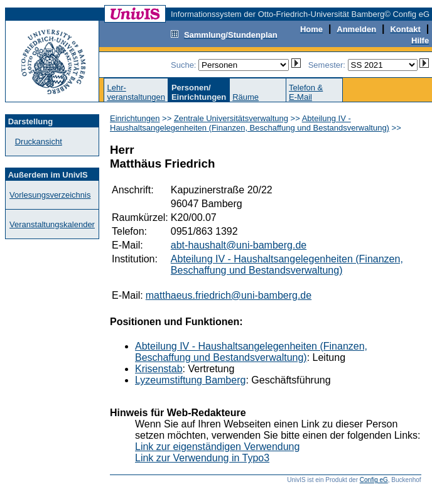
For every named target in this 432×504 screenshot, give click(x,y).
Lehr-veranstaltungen (136, 92)
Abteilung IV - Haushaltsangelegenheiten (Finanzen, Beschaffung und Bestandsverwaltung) (250, 123)
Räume (246, 97)
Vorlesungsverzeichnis (50, 195)
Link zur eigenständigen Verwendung (217, 447)
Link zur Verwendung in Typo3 (202, 458)
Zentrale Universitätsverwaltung (231, 118)
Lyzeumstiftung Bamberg (190, 380)
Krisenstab (159, 369)
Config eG (374, 480)
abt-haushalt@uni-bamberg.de (239, 245)
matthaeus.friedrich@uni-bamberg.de (229, 295)
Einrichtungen (135, 118)
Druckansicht (39, 142)
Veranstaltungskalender (52, 224)
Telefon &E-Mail (306, 92)
